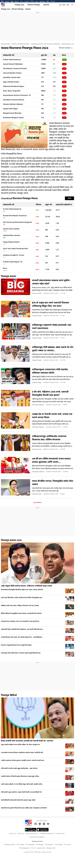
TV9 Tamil (67, 844)
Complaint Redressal (47, 833)
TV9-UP (53, 1)
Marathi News (6, 44)
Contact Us (13, 833)
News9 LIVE (41, 848)
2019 (69, 198)
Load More (37, 503)
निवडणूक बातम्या (9, 276)
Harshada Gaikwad (38, 405)
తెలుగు (17, 1)
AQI (64, 5)
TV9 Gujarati (49, 844)
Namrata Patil (37, 449)
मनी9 (48, 1)
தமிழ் (37, 1)
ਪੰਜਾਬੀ (32, 1)
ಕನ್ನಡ (12, 1)
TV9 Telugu (20, 844)
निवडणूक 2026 (19, 5)
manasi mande (37, 293)
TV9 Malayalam (24, 848)
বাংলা (22, 1)
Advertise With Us (32, 833)
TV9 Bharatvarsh (9, 844)
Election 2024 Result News (20, 44)
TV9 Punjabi (58, 844)
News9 (7, 1)
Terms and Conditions (37, 837)
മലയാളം (42, 1)
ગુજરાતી (27, 1)
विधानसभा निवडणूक (34, 5)
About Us (21, 833)
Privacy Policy (60, 833)
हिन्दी (2, 1)
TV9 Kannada (30, 844)
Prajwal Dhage (37, 316)
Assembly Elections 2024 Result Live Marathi (45, 44)
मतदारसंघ (46, 5)
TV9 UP (33, 848)
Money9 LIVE (51, 848)
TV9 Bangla (39, 844)
